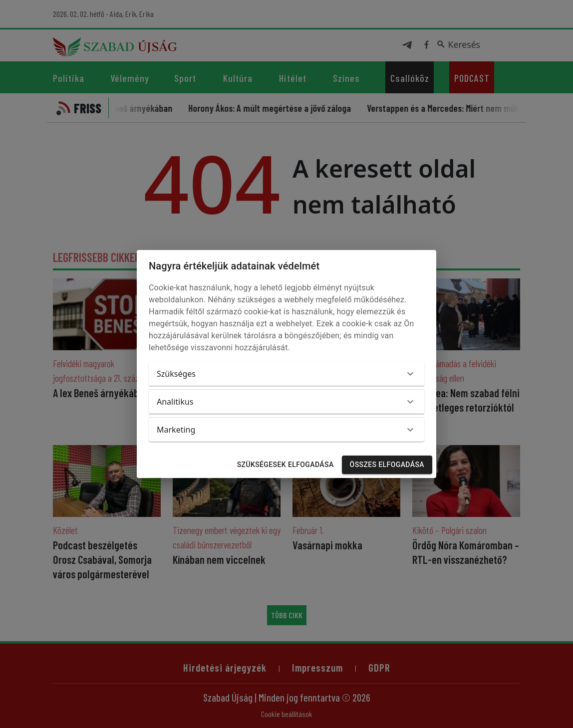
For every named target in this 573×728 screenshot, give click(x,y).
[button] (286, 374)
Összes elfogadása (387, 465)
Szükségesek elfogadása (286, 465)
